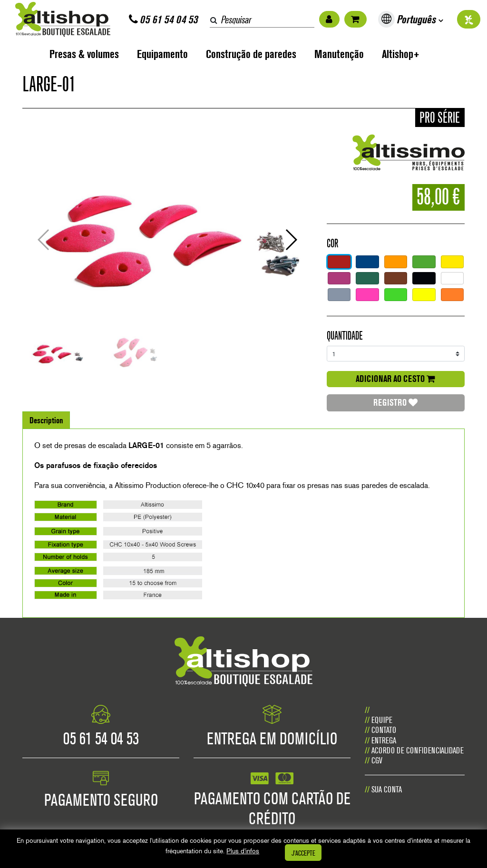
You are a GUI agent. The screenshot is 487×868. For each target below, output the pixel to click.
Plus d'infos (243, 851)
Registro (395, 402)
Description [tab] (46, 420)
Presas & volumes (84, 54)
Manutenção (339, 54)
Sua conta (387, 789)
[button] (291, 240)
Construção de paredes (251, 54)
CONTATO (384, 730)
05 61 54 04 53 (164, 19)
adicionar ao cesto (395, 379)
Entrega (384, 740)
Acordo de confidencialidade (418, 750)
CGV (377, 760)
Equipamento (162, 54)
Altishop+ (401, 54)
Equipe (382, 720)
